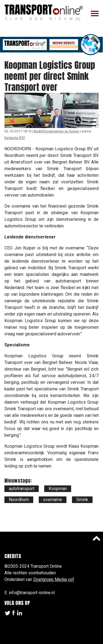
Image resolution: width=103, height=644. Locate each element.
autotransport (22, 489)
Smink (82, 500)
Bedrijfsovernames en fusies (56, 131)
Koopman (58, 489)
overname (53, 500)
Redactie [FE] (15, 138)
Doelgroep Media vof (54, 579)
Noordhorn (19, 500)
